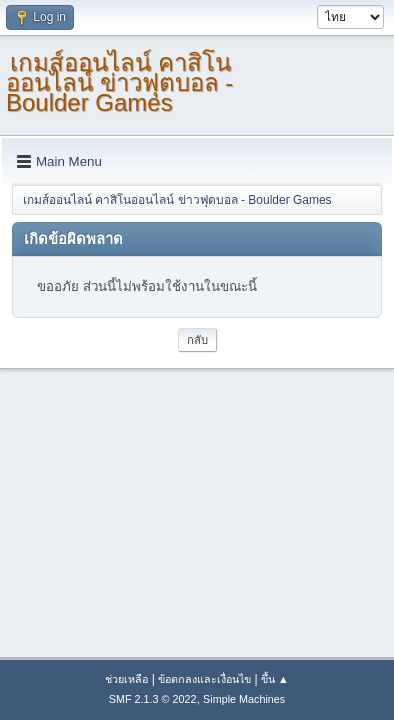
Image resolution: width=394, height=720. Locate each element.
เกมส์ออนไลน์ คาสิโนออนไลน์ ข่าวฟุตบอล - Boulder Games (119, 82)
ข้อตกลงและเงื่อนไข (204, 679)
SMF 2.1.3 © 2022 (153, 699)
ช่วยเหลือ (126, 679)
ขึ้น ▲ (275, 679)
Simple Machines (244, 699)
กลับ (197, 340)
